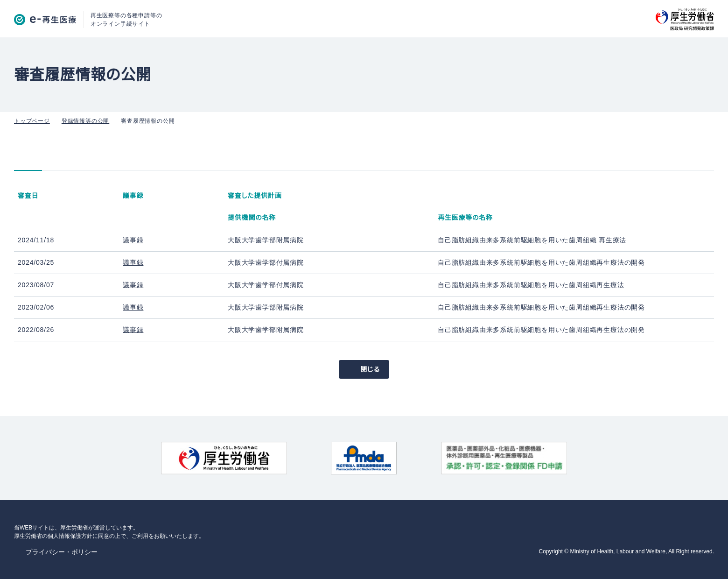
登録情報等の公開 (82, 119)
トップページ (30, 119)
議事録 (133, 239)
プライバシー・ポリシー (57, 551)
